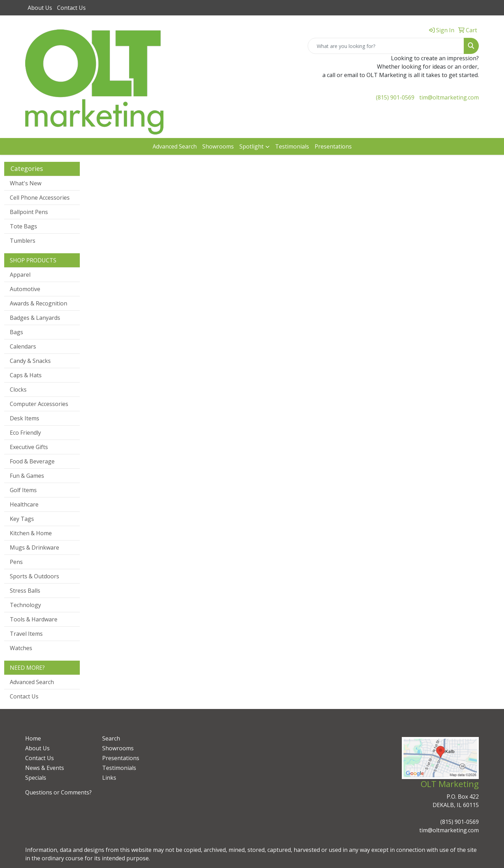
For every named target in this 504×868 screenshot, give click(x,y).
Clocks (18, 390)
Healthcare (24, 504)
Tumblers (23, 241)
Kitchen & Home (31, 533)
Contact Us (71, 8)
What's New (26, 183)
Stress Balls (25, 591)
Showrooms (218, 146)
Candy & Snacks (30, 361)
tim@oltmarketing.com (449, 97)
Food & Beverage (32, 461)
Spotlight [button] (251, 146)
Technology (25, 605)
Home (33, 738)
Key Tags (22, 519)
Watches (21, 648)
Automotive (25, 289)
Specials (36, 778)
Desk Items (24, 418)
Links (109, 778)
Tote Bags (23, 226)
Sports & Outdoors (34, 576)
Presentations (333, 146)
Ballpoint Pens (29, 212)
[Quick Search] (386, 46)
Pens (16, 562)
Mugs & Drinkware (34, 547)
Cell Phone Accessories (40, 198)
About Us (40, 8)
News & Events (45, 768)
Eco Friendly (25, 433)
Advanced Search (175, 146)
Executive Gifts (29, 447)
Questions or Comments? (58, 792)
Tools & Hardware (34, 619)
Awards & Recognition (38, 303)
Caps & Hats (26, 375)
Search (111, 738)
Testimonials (292, 146)
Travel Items (26, 634)
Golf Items (23, 490)
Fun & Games (27, 476)
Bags (16, 332)
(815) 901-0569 (395, 97)
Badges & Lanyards (35, 318)
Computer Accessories (39, 404)
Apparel (20, 275)
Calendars (23, 346)
